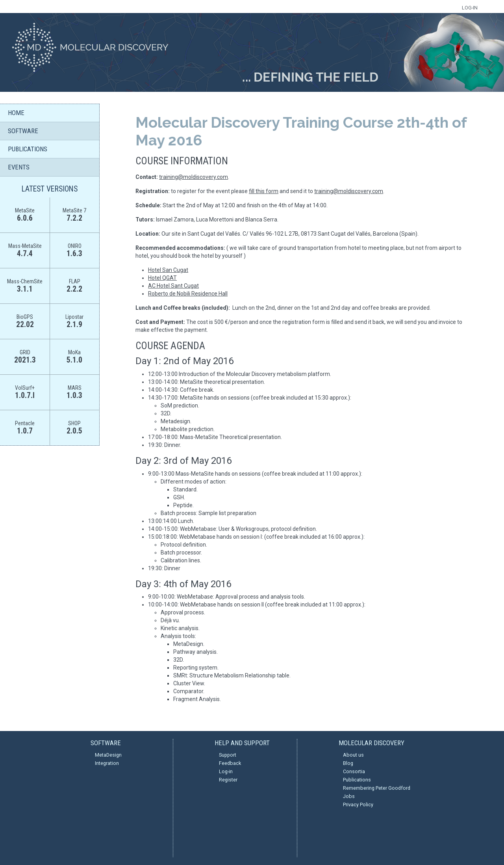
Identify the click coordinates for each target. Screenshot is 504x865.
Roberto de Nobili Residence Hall (188, 294)
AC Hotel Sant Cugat (173, 286)
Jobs (349, 796)
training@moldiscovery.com (194, 177)
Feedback (230, 763)
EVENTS (19, 167)
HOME (16, 113)
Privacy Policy (358, 805)
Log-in (226, 771)
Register (228, 780)
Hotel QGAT (162, 278)
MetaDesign (108, 755)
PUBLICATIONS (28, 149)
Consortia (354, 771)
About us (353, 755)
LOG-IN (470, 8)
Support (228, 755)
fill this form (264, 191)
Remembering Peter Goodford (377, 788)
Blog (348, 763)
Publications (357, 780)
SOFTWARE (23, 131)
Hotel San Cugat (168, 270)
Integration (107, 763)
